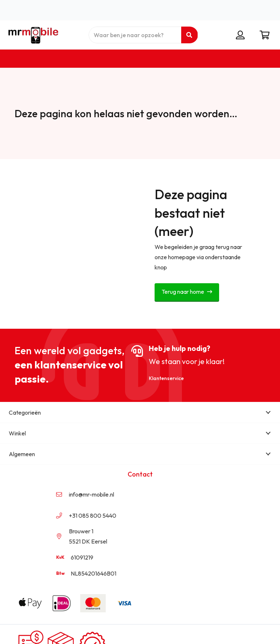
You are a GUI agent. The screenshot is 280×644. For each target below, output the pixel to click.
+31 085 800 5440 (93, 515)
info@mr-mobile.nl (92, 494)
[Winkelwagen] (265, 35)
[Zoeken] (189, 35)
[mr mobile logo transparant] (32, 35)
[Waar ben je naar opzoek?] (143, 35)
